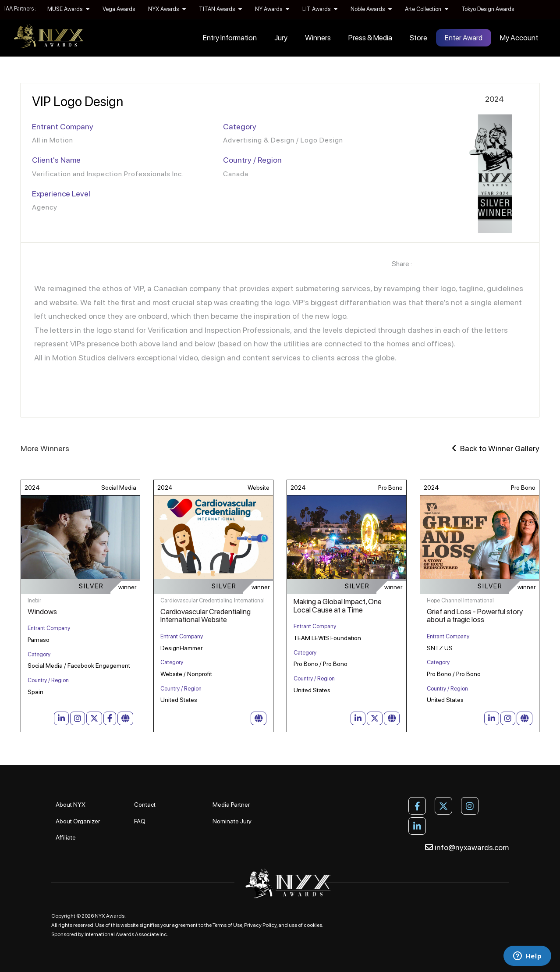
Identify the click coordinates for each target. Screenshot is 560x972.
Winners (318, 38)
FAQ (140, 821)
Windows (42, 612)
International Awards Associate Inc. (126, 934)
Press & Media (370, 38)
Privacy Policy (260, 925)
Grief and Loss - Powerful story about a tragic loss (475, 616)
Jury (281, 38)
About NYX (71, 805)
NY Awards (272, 9)
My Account (519, 38)
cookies (313, 925)
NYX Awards (167, 9)
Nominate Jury (232, 821)
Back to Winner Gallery (496, 448)
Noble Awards (371, 9)
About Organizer (78, 821)
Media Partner (231, 805)
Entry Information (230, 38)
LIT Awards (320, 9)
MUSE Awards (68, 9)
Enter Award (464, 38)
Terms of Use (227, 925)
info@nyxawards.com (467, 847)
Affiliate (66, 837)
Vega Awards (119, 9)
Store (418, 38)
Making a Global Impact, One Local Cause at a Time (338, 606)
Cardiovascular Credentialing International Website (206, 616)
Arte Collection (427, 9)
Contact (145, 805)
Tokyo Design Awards (488, 9)
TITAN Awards (220, 9)
